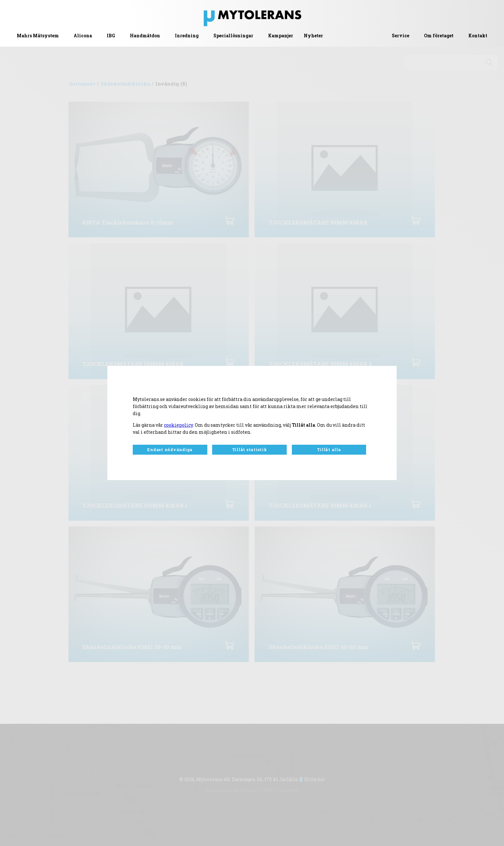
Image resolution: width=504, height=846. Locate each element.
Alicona (83, 36)
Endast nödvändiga (170, 450)
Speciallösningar (233, 36)
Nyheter (313, 36)
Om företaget (439, 36)
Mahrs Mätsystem (38, 36)
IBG (111, 36)
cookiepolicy (178, 425)
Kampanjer (281, 36)
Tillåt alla (329, 450)
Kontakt (478, 36)
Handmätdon (145, 36)
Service (401, 36)
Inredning (187, 36)
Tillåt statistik (250, 450)
